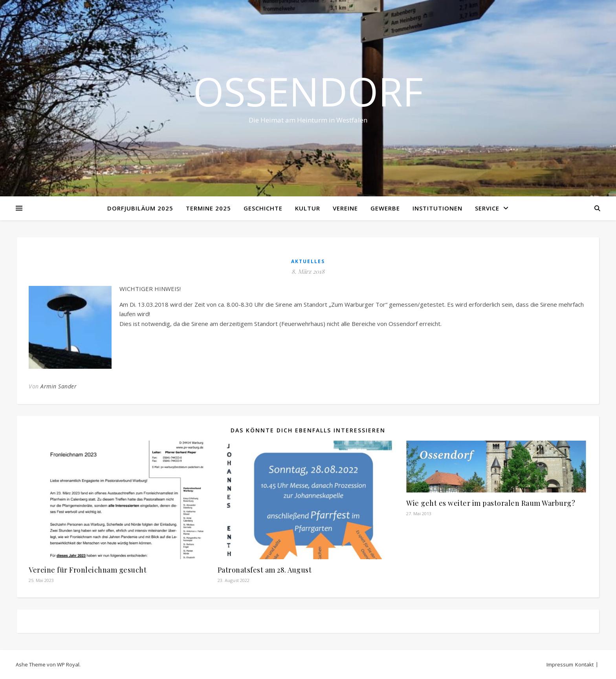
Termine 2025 (208, 208)
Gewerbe (385, 208)
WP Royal (68, 664)
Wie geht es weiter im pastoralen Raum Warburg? (491, 503)
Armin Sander (59, 386)
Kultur (308, 208)
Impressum (560, 664)
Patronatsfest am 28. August (265, 570)
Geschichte (263, 208)
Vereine (345, 208)
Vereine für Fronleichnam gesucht (88, 570)
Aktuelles (308, 261)
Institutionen (437, 208)
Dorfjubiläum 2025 (140, 208)
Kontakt (584, 664)
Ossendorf (308, 91)
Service (487, 208)
